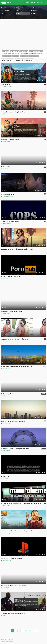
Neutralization (6, 368)
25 (26, 631)
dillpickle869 (6, 588)
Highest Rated (25, 60)
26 (30, 631)
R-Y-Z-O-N (6, 278)
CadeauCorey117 (7, 423)
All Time (7, 60)
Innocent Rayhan (7, 533)
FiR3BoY (5, 169)
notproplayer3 (6, 314)
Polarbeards (6, 506)
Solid (4, 396)
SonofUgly (5, 478)
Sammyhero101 (7, 560)
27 (34, 631)
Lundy (4, 615)
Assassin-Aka (6, 141)
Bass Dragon (6, 451)
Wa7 (4, 251)
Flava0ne (5, 114)
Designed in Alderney (7, 639)
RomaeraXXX (6, 341)
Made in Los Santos (7, 641)
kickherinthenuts (7, 87)
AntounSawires (7, 224)
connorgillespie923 (8, 196)
